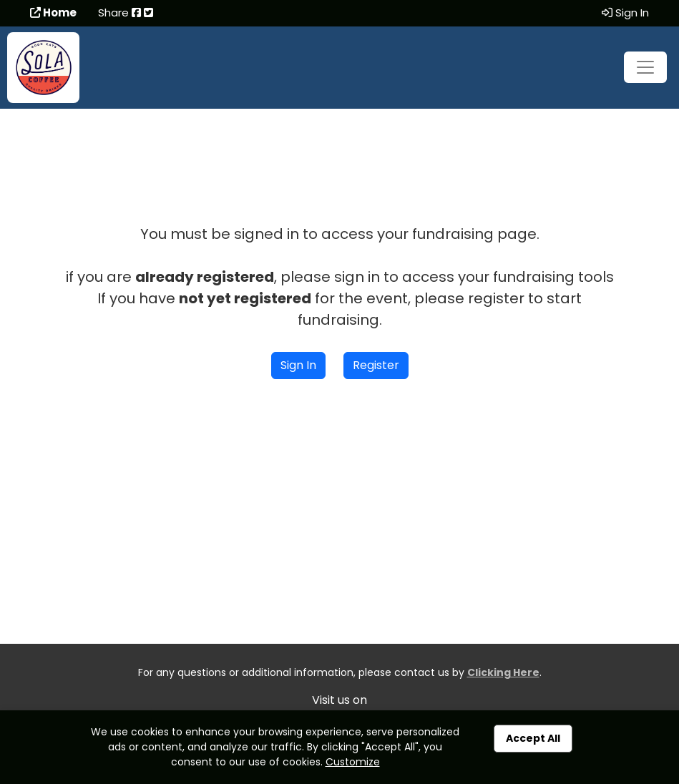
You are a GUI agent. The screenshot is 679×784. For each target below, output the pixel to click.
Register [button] (376, 365)
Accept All (533, 738)
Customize (353, 762)
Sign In (625, 13)
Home (53, 13)
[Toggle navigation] (645, 67)
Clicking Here (503, 672)
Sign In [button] (298, 365)
